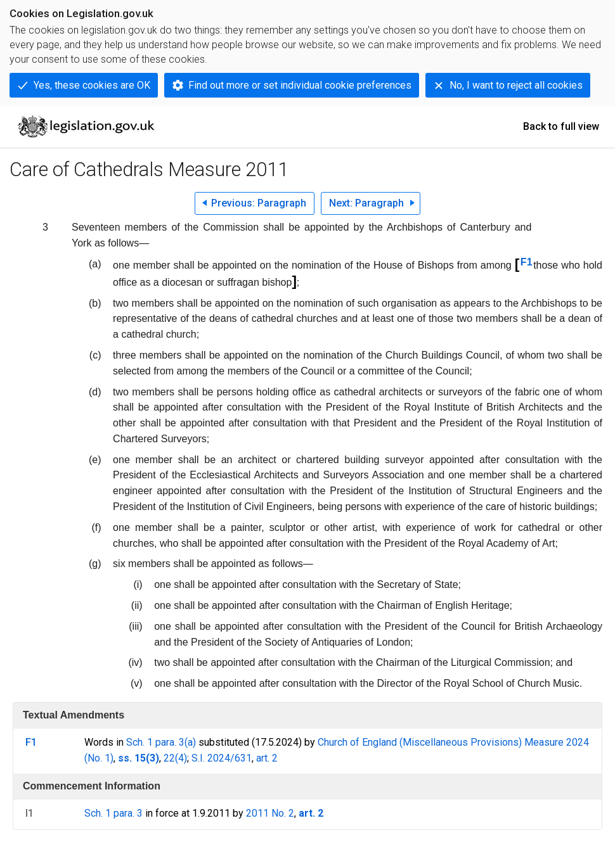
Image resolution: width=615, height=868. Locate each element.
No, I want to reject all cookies (516, 85)
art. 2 (267, 758)
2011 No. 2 (270, 813)
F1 (527, 262)
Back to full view (561, 126)
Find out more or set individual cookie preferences (300, 85)
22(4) (175, 758)
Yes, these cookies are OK (92, 85)
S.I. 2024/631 (222, 758)
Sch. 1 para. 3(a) (161, 742)
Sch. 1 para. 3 (113, 813)
